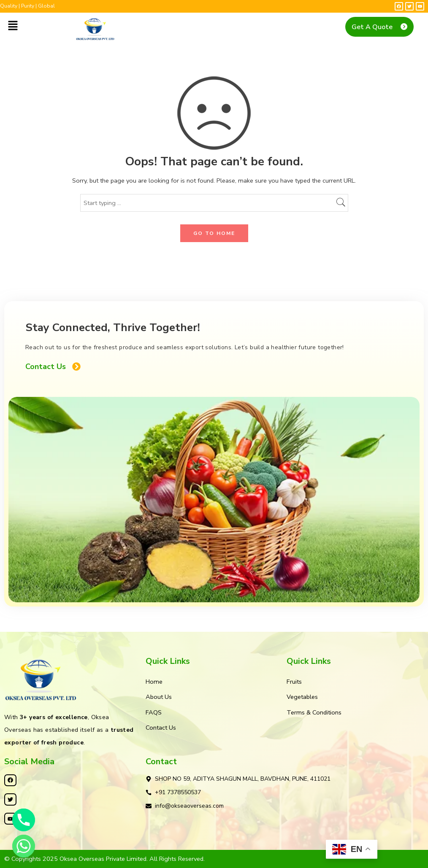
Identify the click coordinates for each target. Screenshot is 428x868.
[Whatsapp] (24, 846)
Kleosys (290, 859)
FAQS (154, 712)
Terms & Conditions (314, 712)
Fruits (294, 682)
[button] (13, 26)
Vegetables (302, 697)
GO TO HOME (214, 233)
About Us (159, 697)
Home (154, 682)
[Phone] (24, 820)
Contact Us (161, 728)
